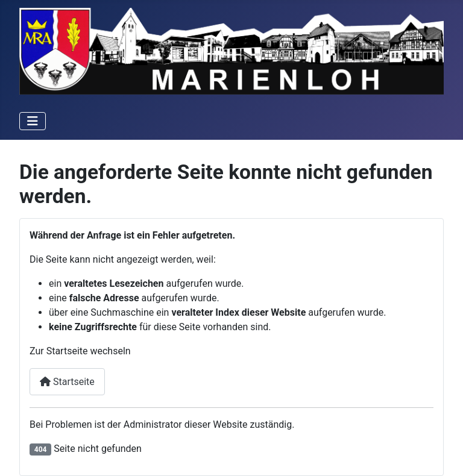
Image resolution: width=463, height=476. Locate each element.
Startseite (67, 382)
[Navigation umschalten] (33, 121)
